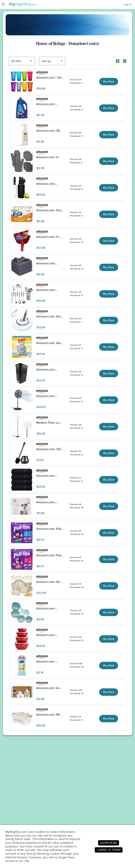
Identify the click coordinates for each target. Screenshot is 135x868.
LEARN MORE (109, 843)
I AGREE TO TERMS (109, 850)
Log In (128, 4)
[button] (118, 61)
